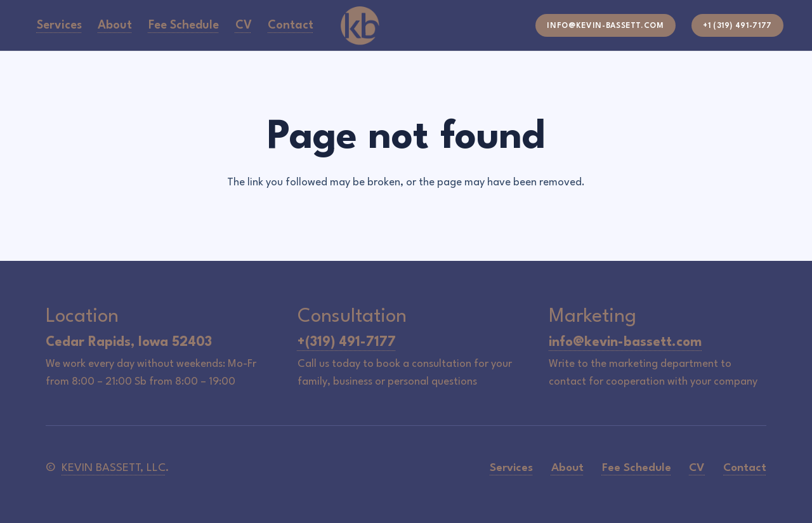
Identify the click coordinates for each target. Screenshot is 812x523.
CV (697, 468)
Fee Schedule (637, 468)
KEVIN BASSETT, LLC (114, 468)
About (567, 468)
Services (511, 468)
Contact (745, 468)
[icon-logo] (360, 25)
